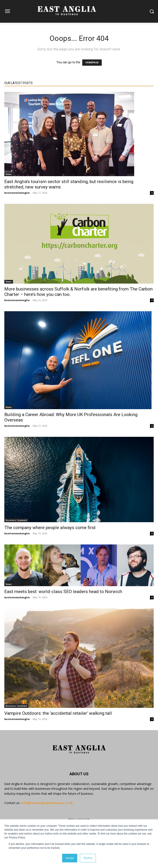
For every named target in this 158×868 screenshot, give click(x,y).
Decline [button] (88, 858)
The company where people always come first (50, 528)
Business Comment (16, 520)
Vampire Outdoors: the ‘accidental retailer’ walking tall (58, 713)
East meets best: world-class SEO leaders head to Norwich (63, 592)
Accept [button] (70, 858)
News (9, 174)
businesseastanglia (17, 193)
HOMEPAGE (92, 63)
